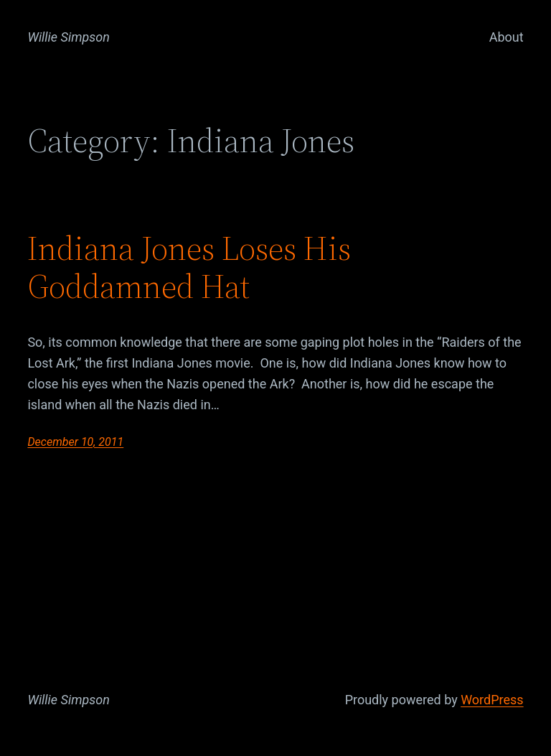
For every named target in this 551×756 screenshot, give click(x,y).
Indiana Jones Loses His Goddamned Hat (189, 267)
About (507, 37)
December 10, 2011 (75, 442)
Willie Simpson (69, 37)
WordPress (492, 700)
